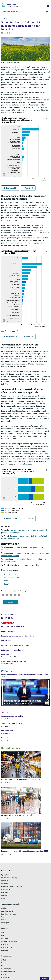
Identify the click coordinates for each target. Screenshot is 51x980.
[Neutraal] (12, 595)
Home (5, 18)
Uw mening (45, 979)
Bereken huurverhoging (9, 878)
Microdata (4, 884)
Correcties (4, 950)
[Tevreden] (16, 595)
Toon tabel (28, 188)
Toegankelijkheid (7, 969)
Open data (5, 881)
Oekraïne (7, 584)
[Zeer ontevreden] (3, 595)
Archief (4, 975)
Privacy (3, 920)
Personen (4, 917)
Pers (3, 936)
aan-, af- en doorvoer (11, 577)
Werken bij (5, 945)
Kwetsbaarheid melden (9, 972)
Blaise (3, 899)
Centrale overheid (7, 911)
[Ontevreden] (7, 595)
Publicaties (5, 893)
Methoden (5, 896)
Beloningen (5, 923)
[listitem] (2, 618)
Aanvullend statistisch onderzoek (12, 887)
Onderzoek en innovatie (9, 942)
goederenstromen (10, 574)
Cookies (4, 966)
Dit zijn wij (5, 939)
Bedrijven (4, 908)
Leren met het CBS (7, 948)
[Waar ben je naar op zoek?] (25, 12)
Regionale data (6, 890)
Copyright (4, 963)
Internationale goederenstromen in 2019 (25, 565)
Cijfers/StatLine (6, 875)
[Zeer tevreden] (20, 595)
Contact (4, 933)
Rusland (7, 581)
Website (4, 960)
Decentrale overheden (8, 914)
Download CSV (10, 188)
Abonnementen (6, 978)
